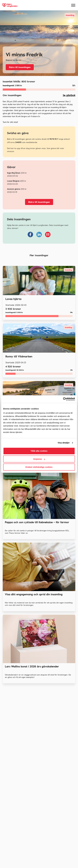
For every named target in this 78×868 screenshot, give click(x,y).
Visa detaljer (64, 443)
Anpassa (39, 459)
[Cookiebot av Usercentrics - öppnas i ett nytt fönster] (63, 399)
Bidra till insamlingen (20, 67)
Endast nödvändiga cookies (39, 467)
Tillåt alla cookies (39, 451)
